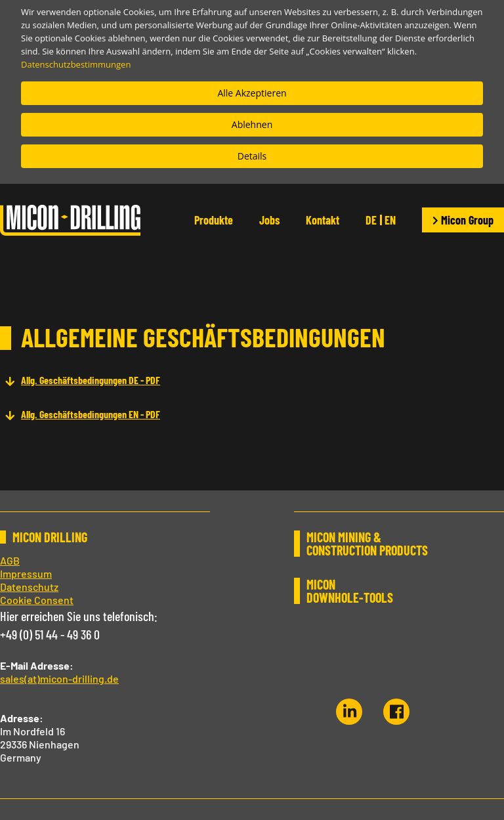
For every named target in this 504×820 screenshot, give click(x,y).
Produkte (214, 220)
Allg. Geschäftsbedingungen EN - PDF (91, 414)
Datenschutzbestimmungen (76, 64)
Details (252, 156)
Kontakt (323, 220)
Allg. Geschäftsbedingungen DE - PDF (91, 380)
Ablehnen (252, 124)
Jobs (269, 220)
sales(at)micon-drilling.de (59, 679)
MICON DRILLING (50, 537)
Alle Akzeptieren (252, 93)
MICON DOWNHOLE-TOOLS (350, 591)
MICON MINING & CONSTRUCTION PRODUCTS (367, 544)
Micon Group (463, 220)
